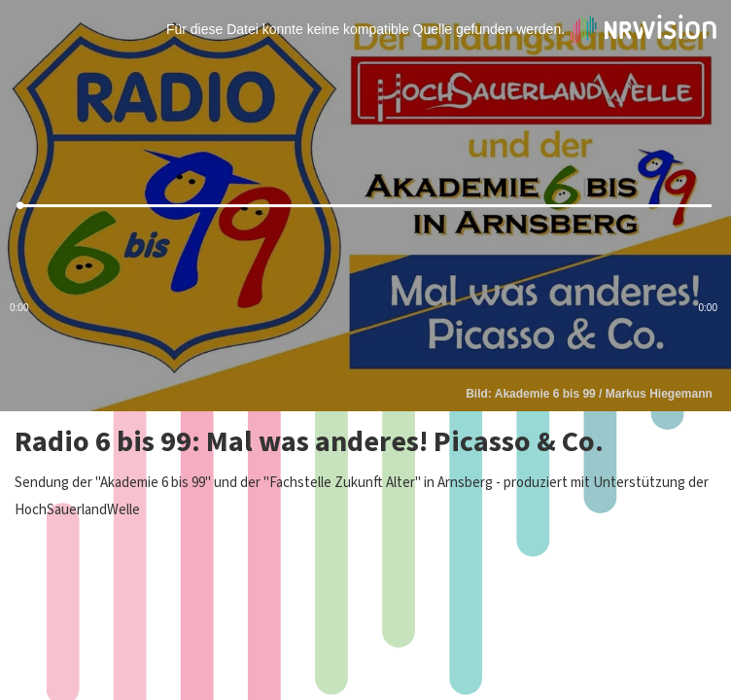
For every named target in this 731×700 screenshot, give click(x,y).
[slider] (365, 206)
